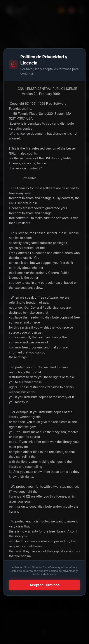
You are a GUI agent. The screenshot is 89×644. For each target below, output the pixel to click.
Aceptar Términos (45, 585)
